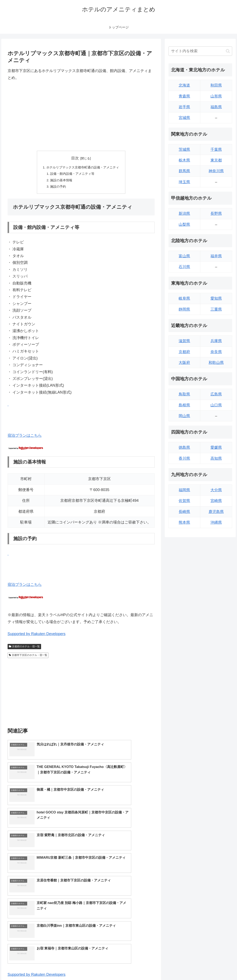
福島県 (216, 107)
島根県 (184, 405)
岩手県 (184, 107)
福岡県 (184, 490)
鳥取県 (184, 394)
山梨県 (184, 224)
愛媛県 (216, 447)
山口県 (216, 405)
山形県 (216, 96)
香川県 (184, 458)
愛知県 (216, 298)
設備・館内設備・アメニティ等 (72, 174)
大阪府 (184, 363)
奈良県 (216, 352)
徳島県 (184, 447)
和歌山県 (216, 363)
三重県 (216, 309)
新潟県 (184, 214)
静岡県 (184, 309)
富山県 (184, 256)
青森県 (184, 96)
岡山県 (184, 416)
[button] (228, 51)
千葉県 (216, 150)
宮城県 (184, 118)
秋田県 (216, 85)
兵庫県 (216, 341)
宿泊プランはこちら (25, 437)
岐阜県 (184, 298)
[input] (200, 51)
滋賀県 (184, 341)
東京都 (216, 160)
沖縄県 (216, 522)
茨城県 (184, 150)
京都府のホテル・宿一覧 (24, 648)
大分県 (216, 490)
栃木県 (184, 160)
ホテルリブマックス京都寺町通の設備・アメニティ (83, 168)
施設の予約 (56, 188)
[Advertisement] (81, 116)
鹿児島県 (216, 512)
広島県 (216, 394)
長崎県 (184, 512)
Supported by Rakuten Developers (37, 636)
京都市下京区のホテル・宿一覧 (28, 657)
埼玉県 (184, 182)
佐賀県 (184, 501)
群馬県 (184, 171)
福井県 (216, 256)
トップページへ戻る (186, 967)
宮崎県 (216, 501)
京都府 (184, 352)
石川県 (184, 267)
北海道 (184, 85)
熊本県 (184, 522)
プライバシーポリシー (218, 967)
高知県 (216, 458)
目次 (75, 158)
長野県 (216, 214)
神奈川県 (216, 171)
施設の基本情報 (60, 181)
